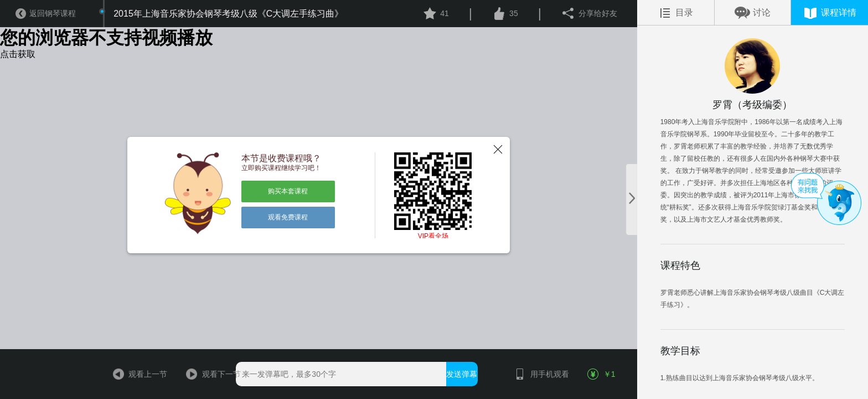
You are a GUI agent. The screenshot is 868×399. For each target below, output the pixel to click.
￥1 (602, 374)
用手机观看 (539, 374)
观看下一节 (210, 374)
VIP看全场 (433, 236)
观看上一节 (137, 374)
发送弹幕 (462, 374)
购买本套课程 (288, 191)
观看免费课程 (288, 217)
